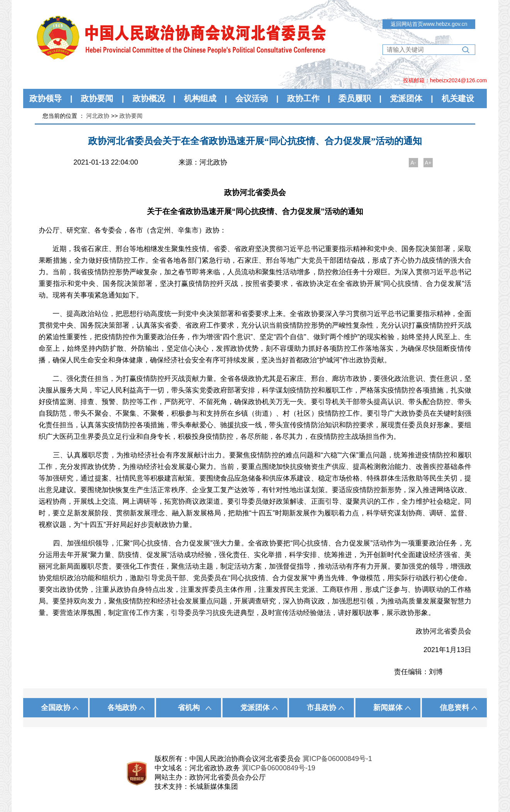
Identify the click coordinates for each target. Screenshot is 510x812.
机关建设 (458, 98)
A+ (428, 163)
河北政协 (98, 116)
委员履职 (355, 98)
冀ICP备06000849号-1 (337, 759)
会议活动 (252, 98)
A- (413, 163)
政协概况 (149, 98)
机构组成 (200, 98)
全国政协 (56, 708)
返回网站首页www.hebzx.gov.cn (429, 24)
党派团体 (406, 98)
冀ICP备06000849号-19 (279, 768)
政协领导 (46, 98)
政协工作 (303, 98)
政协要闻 (97, 98)
